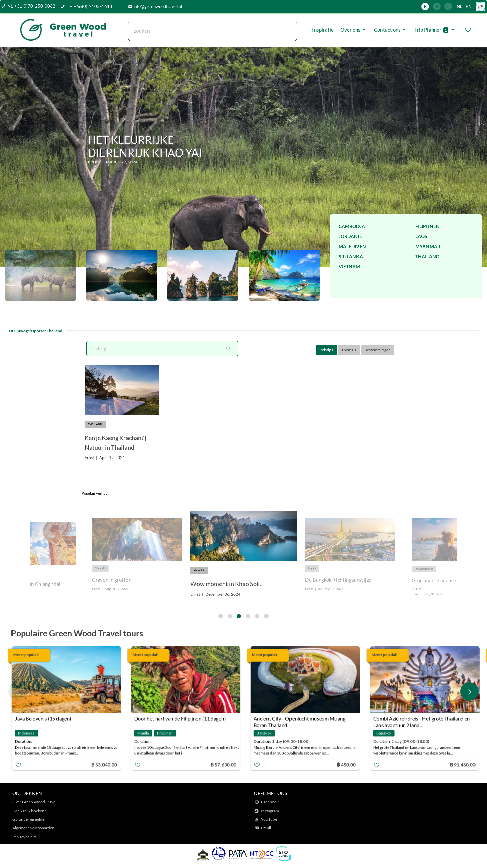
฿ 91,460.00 (462, 764)
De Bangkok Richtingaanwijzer (339, 580)
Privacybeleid (24, 837)
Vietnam (349, 267)
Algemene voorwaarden (33, 828)
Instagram (270, 811)
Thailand (427, 256)
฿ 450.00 (346, 764)
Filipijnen (427, 226)
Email (266, 828)
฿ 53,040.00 (104, 764)
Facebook (270, 802)
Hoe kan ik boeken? (29, 811)
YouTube (269, 819)
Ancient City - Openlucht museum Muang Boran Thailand (300, 719)
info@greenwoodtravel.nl (158, 6)
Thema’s (349, 350)
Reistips (326, 350)
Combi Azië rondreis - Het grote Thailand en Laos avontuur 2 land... (421, 719)
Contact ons (391, 30)
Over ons (354, 30)
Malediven (352, 246)
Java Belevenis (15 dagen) (43, 718)
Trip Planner (435, 30)
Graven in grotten (112, 580)
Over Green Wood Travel (34, 802)
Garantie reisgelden (29, 819)
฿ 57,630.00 (224, 764)
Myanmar (428, 246)
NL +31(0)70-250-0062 (31, 6)
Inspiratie (323, 30)
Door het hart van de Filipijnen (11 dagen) (180, 718)
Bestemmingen (377, 350)
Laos (421, 236)
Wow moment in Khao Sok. (226, 584)
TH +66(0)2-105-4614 (89, 6)
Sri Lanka (351, 256)
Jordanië (350, 236)
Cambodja (352, 226)
